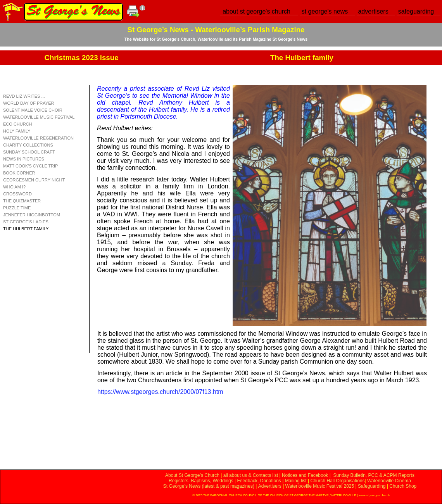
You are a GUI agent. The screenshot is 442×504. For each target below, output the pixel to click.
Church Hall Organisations (337, 481)
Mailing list (296, 481)
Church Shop (403, 486)
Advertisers (270, 486)
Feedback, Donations (259, 481)
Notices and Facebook (305, 475)
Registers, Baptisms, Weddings (201, 481)
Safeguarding (372, 486)
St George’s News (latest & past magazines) (209, 486)
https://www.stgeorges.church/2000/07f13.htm (160, 392)
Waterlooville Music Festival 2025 (320, 486)
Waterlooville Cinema (389, 481)
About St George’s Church (192, 475)
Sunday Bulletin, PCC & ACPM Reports (374, 475)
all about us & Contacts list (251, 475)
